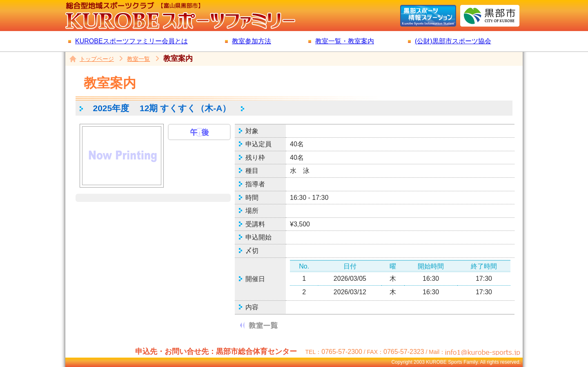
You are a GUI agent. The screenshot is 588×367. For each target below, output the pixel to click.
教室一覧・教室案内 (345, 41)
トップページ (97, 59)
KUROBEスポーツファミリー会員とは (131, 41)
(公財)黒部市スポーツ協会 (453, 41)
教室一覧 (138, 59)
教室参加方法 (252, 41)
